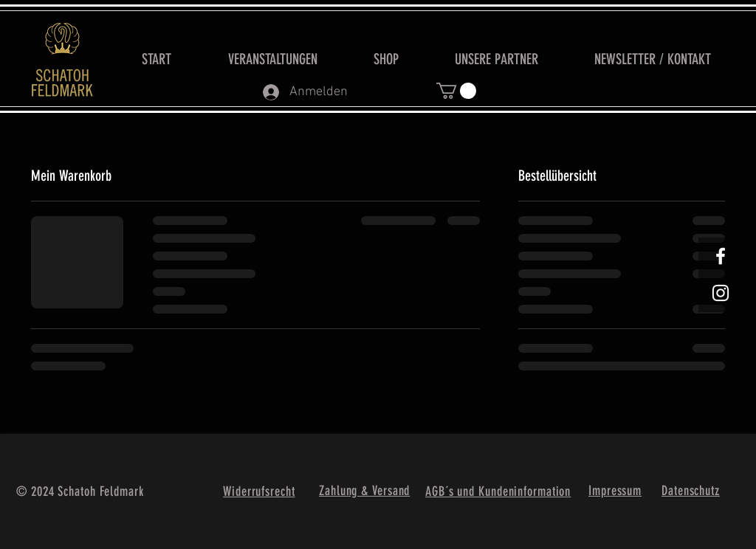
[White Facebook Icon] (721, 256)
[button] (456, 91)
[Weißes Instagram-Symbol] (721, 293)
